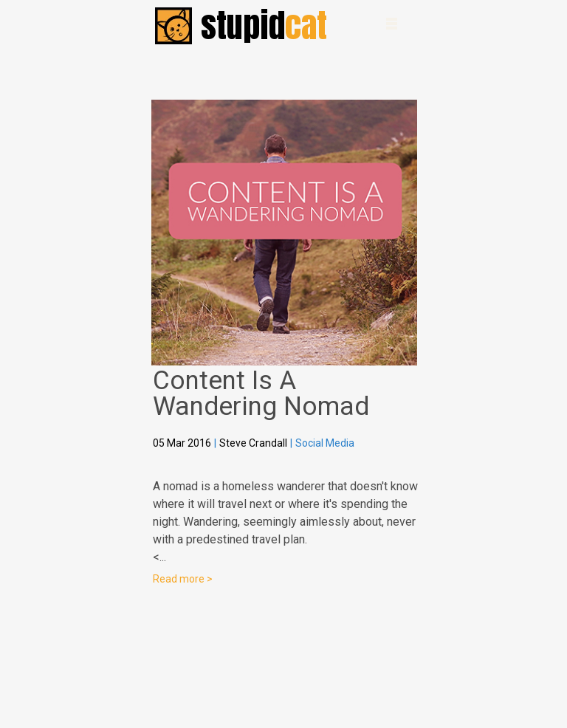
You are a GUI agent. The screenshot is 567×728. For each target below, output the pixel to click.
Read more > (183, 579)
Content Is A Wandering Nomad (261, 394)
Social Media (325, 443)
